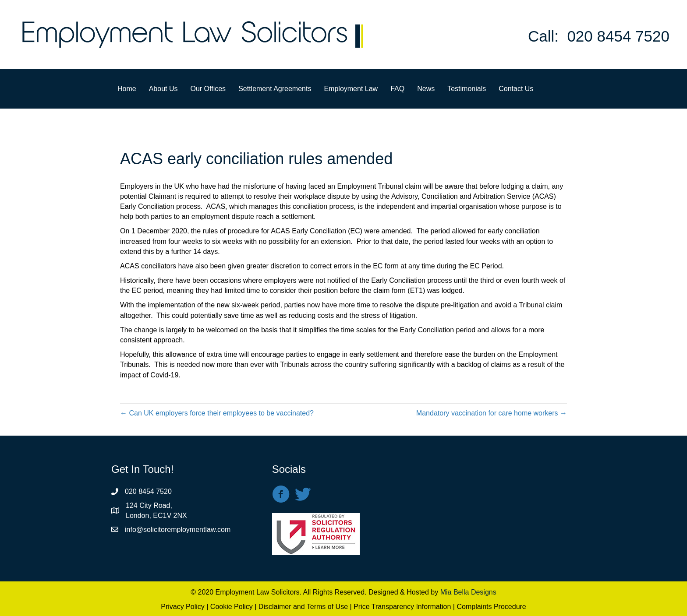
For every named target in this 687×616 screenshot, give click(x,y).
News (426, 89)
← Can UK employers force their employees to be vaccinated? (217, 413)
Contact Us (516, 89)
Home (127, 89)
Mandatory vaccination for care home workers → (492, 413)
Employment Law (351, 89)
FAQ (397, 89)
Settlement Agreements (275, 89)
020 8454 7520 (618, 36)
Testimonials (467, 89)
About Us (163, 89)
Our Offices (208, 89)
